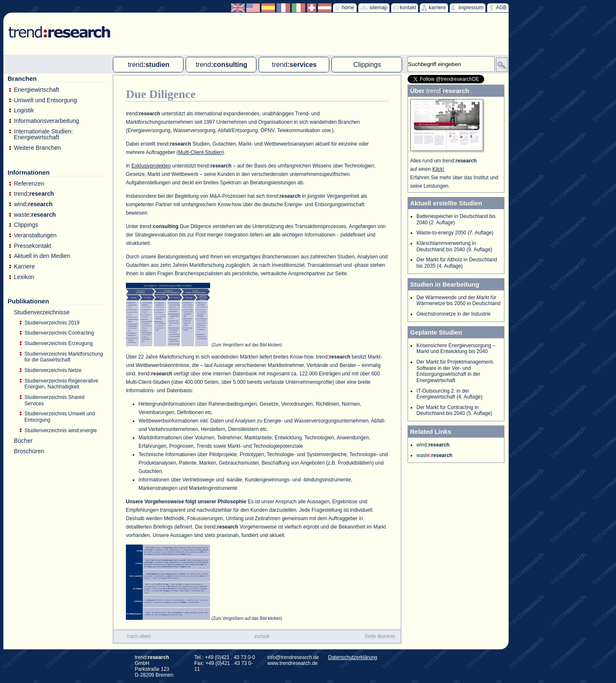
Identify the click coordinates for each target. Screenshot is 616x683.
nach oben (139, 636)
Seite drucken (380, 636)
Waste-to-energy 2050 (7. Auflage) (455, 233)
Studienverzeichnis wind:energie (61, 431)
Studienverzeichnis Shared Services (55, 400)
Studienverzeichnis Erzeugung (59, 343)
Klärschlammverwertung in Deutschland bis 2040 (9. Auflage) (454, 246)
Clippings (26, 225)
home (348, 8)
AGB (501, 8)
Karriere (24, 267)
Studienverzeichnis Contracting (59, 333)
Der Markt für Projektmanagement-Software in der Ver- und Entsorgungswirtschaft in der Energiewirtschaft (455, 371)
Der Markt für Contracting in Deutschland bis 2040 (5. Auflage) (454, 411)
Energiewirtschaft (36, 90)
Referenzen (29, 184)
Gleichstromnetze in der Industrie (453, 314)
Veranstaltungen (35, 235)
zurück (262, 636)
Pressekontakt (33, 246)
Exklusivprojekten (151, 166)
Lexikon (24, 277)
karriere (437, 8)
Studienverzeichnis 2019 (52, 323)
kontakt (408, 8)
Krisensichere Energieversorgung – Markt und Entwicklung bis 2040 (456, 349)
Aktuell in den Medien (42, 256)
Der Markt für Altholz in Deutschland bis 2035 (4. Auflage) (457, 263)
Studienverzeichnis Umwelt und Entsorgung (60, 417)
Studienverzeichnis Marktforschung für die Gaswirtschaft (64, 357)
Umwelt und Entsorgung (45, 100)
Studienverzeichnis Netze (53, 370)
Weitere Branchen (37, 148)
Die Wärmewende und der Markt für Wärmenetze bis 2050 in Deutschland (458, 301)
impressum (471, 8)
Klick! (439, 169)
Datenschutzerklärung (353, 657)
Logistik (24, 110)
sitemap (379, 8)
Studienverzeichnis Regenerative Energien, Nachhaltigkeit (61, 384)
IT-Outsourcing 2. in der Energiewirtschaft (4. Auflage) (449, 394)
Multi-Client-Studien (200, 152)
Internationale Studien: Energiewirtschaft (43, 134)
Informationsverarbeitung (47, 121)
